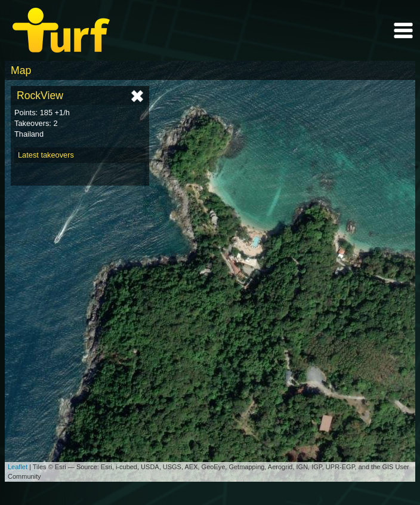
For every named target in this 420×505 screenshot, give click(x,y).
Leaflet (18, 467)
